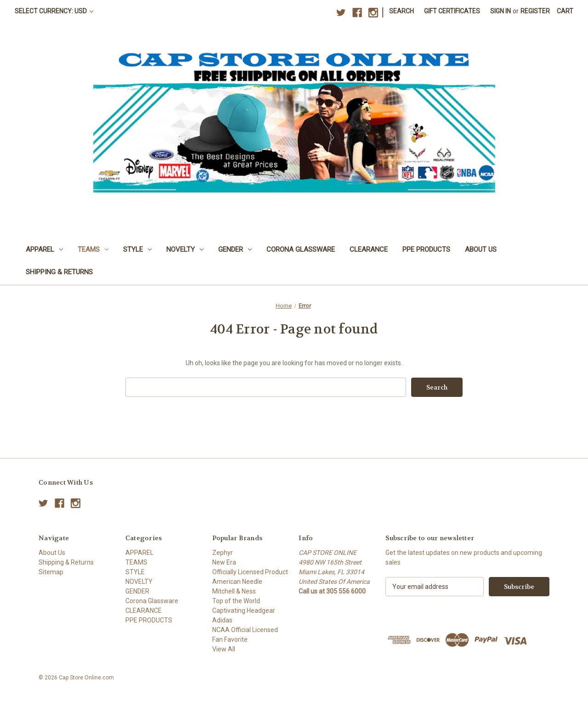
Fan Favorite (230, 639)
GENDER (235, 249)
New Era (224, 562)
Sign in (500, 11)
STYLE (137, 249)
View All (224, 649)
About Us (481, 249)
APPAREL (44, 249)
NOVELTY (185, 249)
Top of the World (236, 601)
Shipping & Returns (59, 272)
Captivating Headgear (244, 611)
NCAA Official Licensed (245, 630)
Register (535, 11)
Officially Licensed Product (250, 572)
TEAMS (93, 249)
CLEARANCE (369, 249)
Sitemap (51, 572)
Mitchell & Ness (234, 591)
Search (401, 11)
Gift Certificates (452, 11)
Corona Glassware (301, 249)
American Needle (237, 582)
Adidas (222, 620)
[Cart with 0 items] (565, 11)
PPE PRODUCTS (426, 249)
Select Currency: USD (54, 11)
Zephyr (223, 553)
